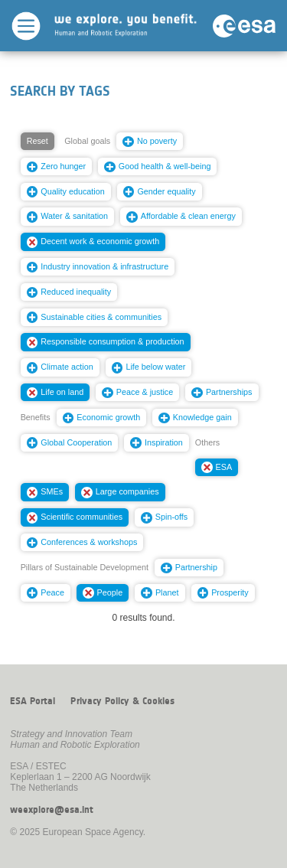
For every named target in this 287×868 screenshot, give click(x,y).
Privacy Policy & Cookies (122, 701)
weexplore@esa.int (52, 810)
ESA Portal (33, 701)
